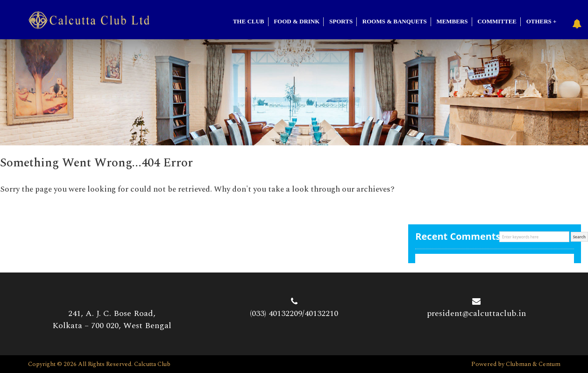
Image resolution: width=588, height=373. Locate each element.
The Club (249, 21)
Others (539, 21)
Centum (549, 364)
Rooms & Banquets (395, 21)
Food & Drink (297, 21)
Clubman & (522, 364)
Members (452, 21)
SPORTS (341, 21)
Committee (497, 21)
